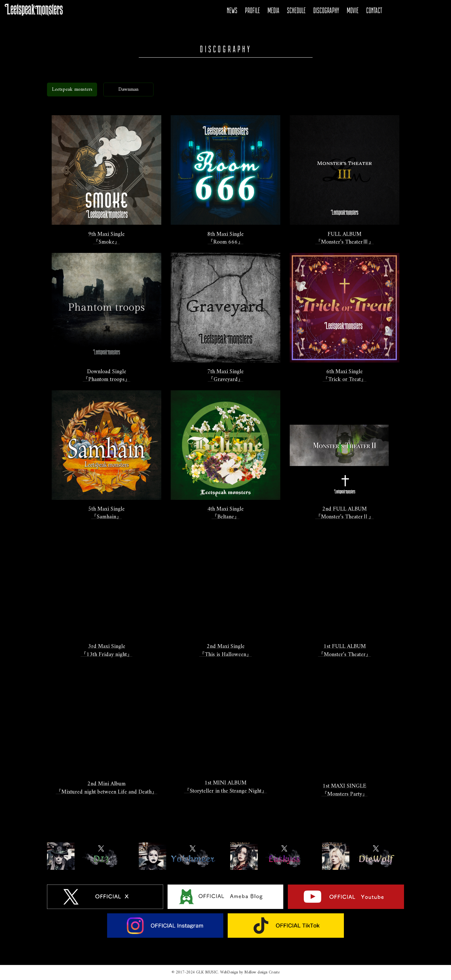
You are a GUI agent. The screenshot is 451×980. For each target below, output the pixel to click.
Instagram (426, 11)
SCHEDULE (296, 10)
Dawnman (128, 90)
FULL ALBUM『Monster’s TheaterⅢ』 (345, 238)
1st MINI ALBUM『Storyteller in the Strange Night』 (226, 787)
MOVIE (353, 10)
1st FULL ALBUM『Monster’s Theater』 (345, 651)
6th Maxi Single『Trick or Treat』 (345, 376)
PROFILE (252, 10)
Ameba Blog (405, 11)
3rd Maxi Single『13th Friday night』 (107, 651)
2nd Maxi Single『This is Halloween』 (225, 651)
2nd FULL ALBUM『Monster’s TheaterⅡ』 (345, 513)
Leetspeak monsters (72, 90)
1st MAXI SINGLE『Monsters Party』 (345, 790)
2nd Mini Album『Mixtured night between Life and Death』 (106, 788)
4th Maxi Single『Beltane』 (225, 513)
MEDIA (273, 10)
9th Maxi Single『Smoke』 (106, 238)
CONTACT (374, 10)
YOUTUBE (416, 11)
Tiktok (437, 11)
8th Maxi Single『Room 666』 (225, 238)
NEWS (232, 10)
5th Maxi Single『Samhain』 (106, 513)
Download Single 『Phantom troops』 (106, 376)
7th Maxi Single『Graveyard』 (225, 376)
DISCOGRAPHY (326, 10)
